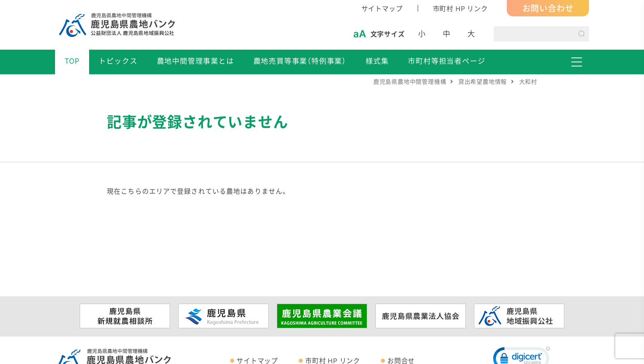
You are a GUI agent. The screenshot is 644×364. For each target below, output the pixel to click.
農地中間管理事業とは (195, 61)
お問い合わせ (548, 8)
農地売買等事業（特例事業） (300, 61)
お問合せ (401, 360)
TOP (72, 61)
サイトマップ (382, 8)
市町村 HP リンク (460, 8)
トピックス (118, 61)
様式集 (377, 61)
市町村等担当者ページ (446, 61)
